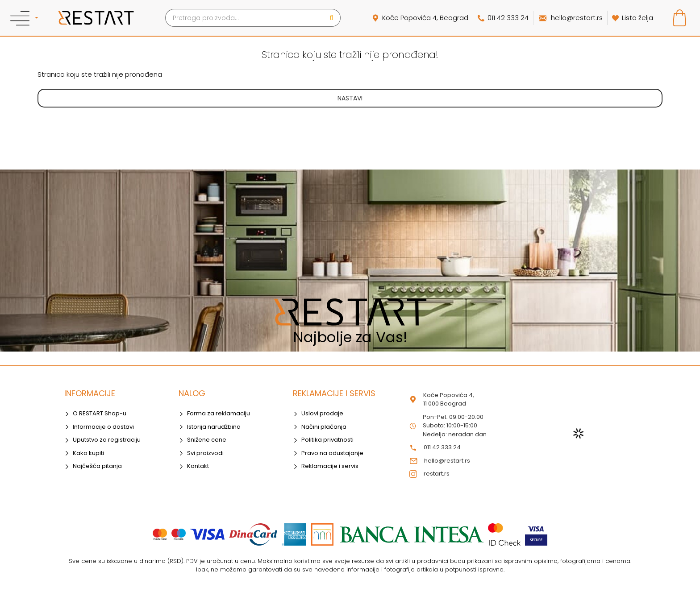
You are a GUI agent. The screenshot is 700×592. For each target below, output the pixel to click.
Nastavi (350, 98)
